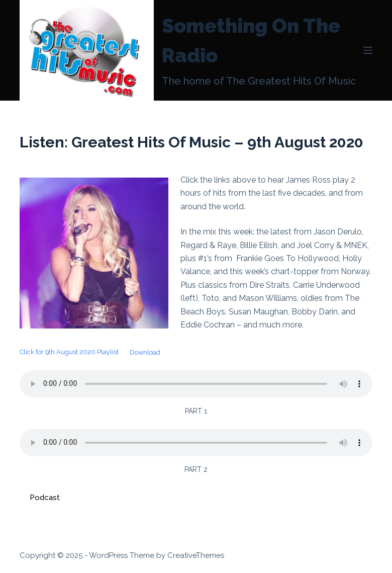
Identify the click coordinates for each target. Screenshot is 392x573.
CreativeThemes (196, 555)
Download (145, 352)
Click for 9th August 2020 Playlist (69, 352)
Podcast (45, 498)
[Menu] (368, 50)
